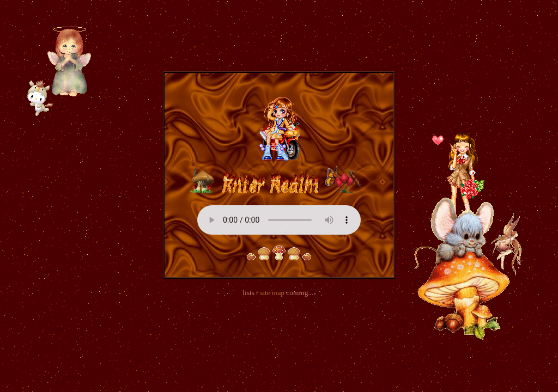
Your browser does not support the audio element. (279, 220)
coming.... (301, 293)
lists (248, 293)
